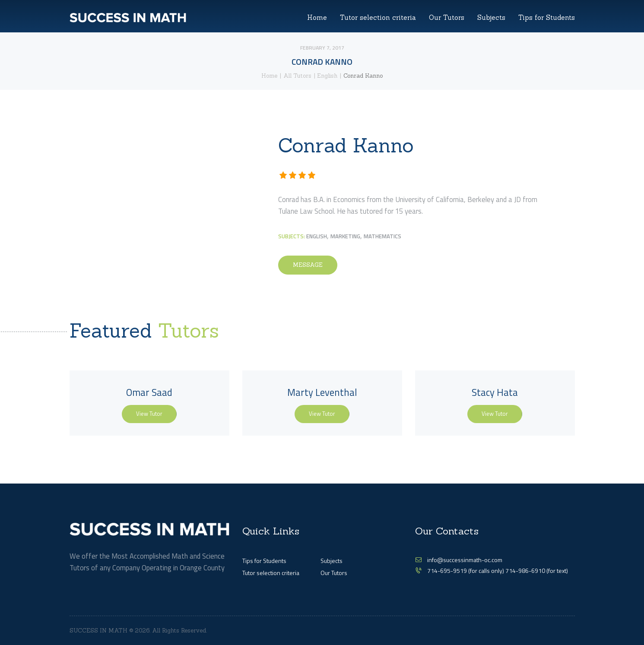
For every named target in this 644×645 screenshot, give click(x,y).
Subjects (332, 561)
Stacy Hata (495, 392)
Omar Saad (149, 392)
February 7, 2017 (322, 48)
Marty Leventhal (322, 392)
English (327, 76)
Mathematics (382, 236)
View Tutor (149, 414)
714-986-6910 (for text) (537, 571)
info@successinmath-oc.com (465, 560)
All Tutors (297, 76)
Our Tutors (334, 573)
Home (269, 76)
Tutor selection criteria (271, 573)
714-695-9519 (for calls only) (466, 571)
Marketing (345, 236)
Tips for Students (264, 561)
